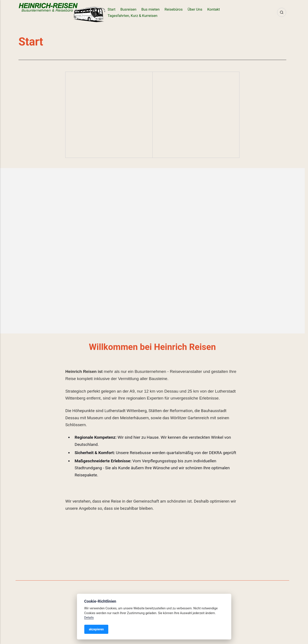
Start (112, 9)
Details (89, 618)
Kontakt (214, 9)
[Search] (282, 12)
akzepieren (96, 629)
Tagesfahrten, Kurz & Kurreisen (132, 16)
